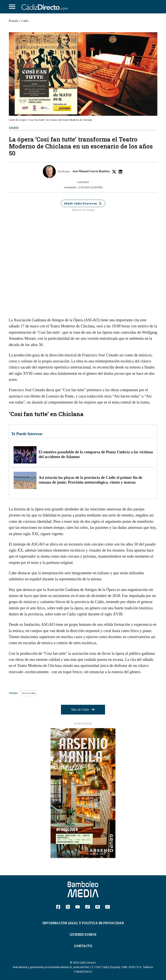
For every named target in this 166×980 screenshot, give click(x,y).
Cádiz (25, 21)
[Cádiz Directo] (46, 7)
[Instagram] (98, 907)
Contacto (83, 946)
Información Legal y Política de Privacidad (83, 923)
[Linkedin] (108, 907)
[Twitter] (68, 906)
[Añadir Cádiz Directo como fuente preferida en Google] (83, 203)
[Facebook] (58, 906)
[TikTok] (88, 907)
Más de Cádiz (83, 710)
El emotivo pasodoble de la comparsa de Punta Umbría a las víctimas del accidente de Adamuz (96, 454)
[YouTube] (77, 907)
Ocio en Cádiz (29, 693)
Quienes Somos (83, 934)
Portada (14, 21)
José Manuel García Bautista (91, 171)
